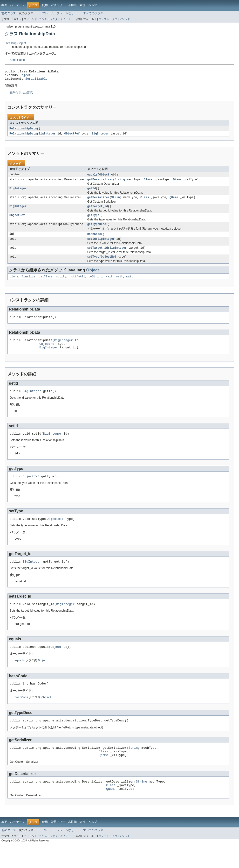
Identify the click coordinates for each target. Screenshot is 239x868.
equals (92, 177)
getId (92, 192)
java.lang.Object (15, 43)
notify (61, 284)
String (120, 183)
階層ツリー (58, 5)
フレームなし (65, 13)
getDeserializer (100, 183)
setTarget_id (98, 255)
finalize (29, 284)
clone (14, 284)
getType (93, 220)
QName (177, 183)
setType (93, 264)
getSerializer (98, 202)
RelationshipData (23, 131)
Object (25, 76)
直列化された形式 (21, 95)
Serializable (17, 60)
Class (148, 183)
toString (95, 284)
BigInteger (47, 136)
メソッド (65, 19)
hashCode (94, 240)
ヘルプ (93, 5)
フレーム (48, 13)
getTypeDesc (97, 230)
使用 (45, 5)
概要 (4, 5)
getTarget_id (98, 211)
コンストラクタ (48, 19)
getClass (46, 284)
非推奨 (72, 5)
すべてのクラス (93, 13)
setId (92, 245)
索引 (82, 5)
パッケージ (17, 5)
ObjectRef (72, 136)
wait (109, 284)
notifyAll (77, 284)
